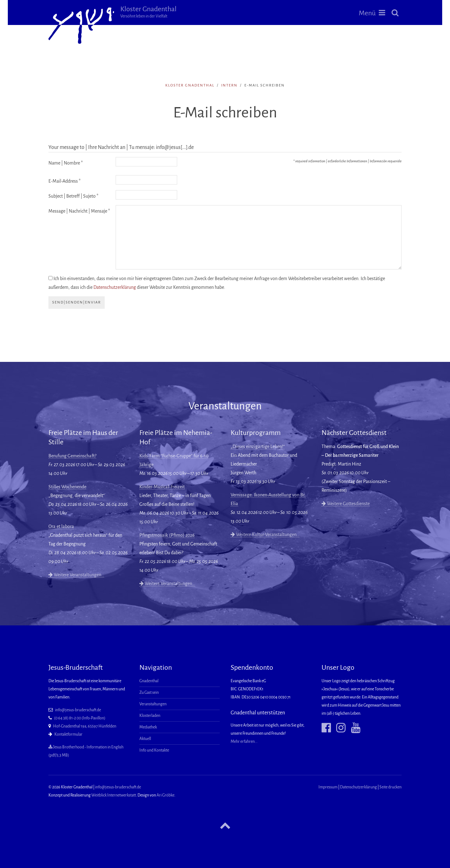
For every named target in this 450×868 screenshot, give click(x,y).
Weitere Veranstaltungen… (76, 575)
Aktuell (145, 739)
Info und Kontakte (154, 750)
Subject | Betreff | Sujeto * (73, 196)
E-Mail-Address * (65, 181)
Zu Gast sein (149, 693)
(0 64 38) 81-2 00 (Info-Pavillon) (80, 718)
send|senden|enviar (77, 302)
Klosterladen (150, 716)
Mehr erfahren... (244, 742)
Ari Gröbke (165, 795)
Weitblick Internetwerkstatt (114, 795)
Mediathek (148, 727)
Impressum (328, 787)
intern (229, 85)
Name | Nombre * (66, 163)
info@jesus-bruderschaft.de (78, 710)
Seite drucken (390, 787)
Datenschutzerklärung (115, 287)
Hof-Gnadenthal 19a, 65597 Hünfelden (85, 726)
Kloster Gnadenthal (148, 12)
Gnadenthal (149, 681)
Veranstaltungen (153, 704)
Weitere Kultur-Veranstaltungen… (265, 535)
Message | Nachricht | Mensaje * (79, 211)
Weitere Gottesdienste (346, 504)
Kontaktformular (68, 734)
